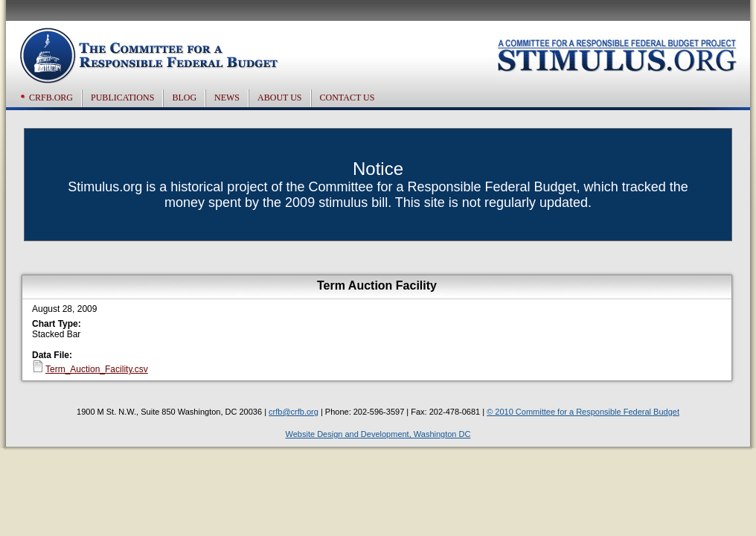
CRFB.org (51, 98)
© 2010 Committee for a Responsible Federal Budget (583, 412)
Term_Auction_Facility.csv (97, 369)
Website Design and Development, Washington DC (378, 434)
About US (279, 98)
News (227, 98)
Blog (184, 98)
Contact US (347, 98)
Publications (122, 98)
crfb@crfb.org (294, 412)
